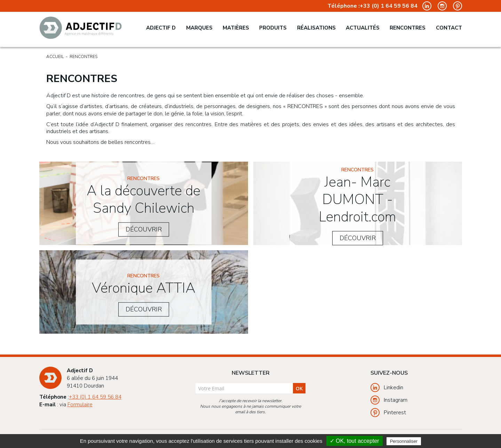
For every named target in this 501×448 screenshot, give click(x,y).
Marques (199, 28)
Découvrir (144, 229)
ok (299, 388)
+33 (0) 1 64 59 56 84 (389, 6)
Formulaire (80, 405)
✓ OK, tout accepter (355, 441)
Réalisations (316, 28)
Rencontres (408, 28)
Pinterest (388, 413)
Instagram (389, 400)
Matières (236, 28)
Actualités (363, 28)
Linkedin (387, 388)
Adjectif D (161, 28)
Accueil (55, 57)
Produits (273, 28)
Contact (449, 28)
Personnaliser (404, 441)
